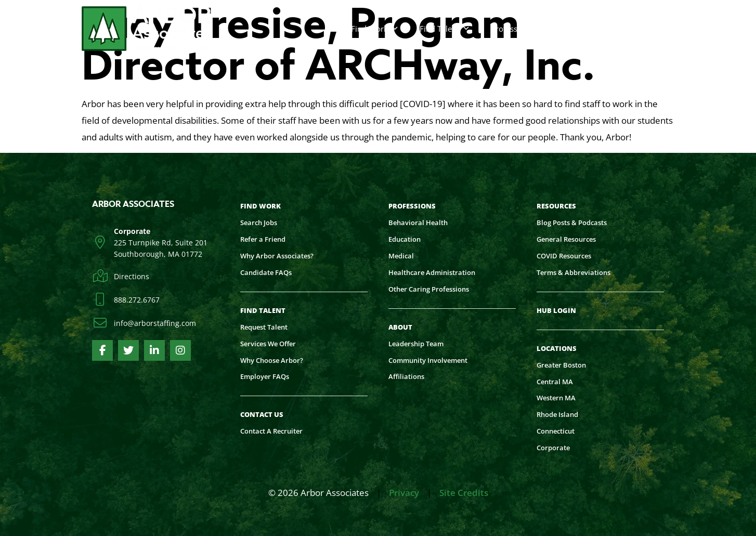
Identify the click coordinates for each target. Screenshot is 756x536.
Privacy (404, 493)
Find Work (375, 29)
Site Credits (464, 493)
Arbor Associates (133, 204)
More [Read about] (649, 29)
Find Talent (445, 29)
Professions (517, 29)
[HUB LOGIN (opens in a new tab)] (560, 311)
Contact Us (589, 29)
